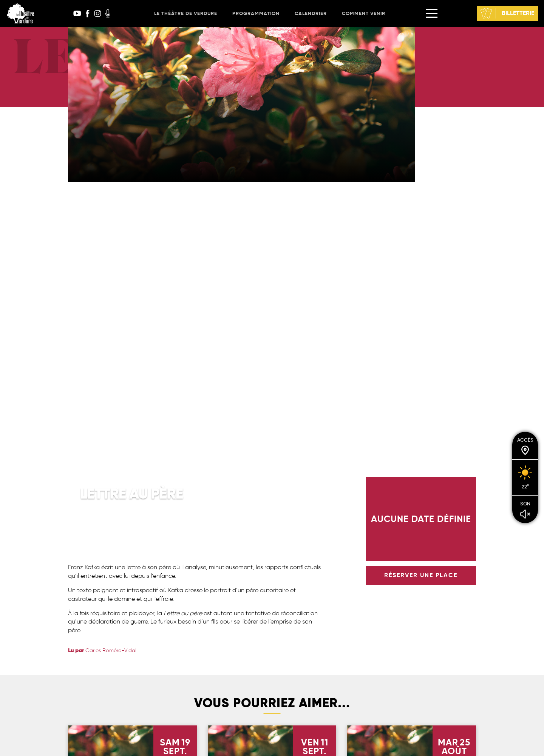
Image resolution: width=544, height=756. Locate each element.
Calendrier (311, 14)
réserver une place (421, 575)
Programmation (256, 14)
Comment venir (364, 14)
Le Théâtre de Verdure (186, 14)
